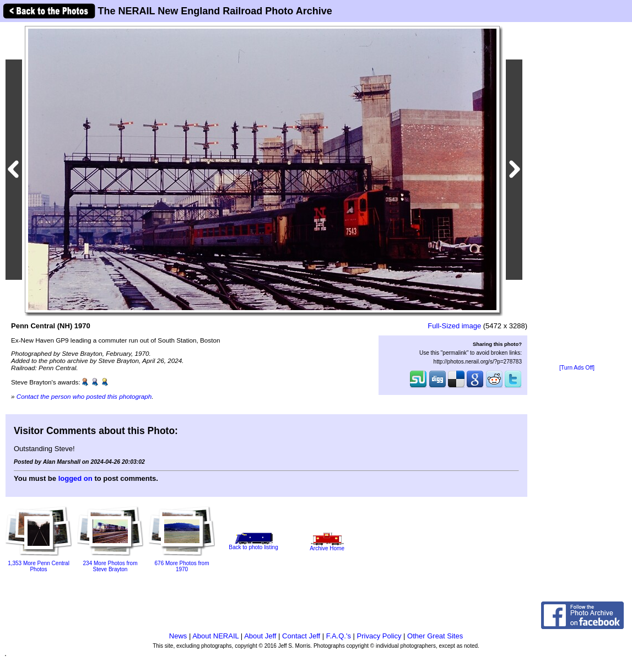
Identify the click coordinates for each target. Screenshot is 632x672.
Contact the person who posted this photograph (84, 396)
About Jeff (260, 636)
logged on (75, 478)
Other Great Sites (435, 636)
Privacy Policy (379, 636)
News (178, 636)
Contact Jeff (301, 636)
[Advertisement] (577, 194)
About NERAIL (215, 636)
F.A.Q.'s (339, 636)
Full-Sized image (454, 326)
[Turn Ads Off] (577, 368)
